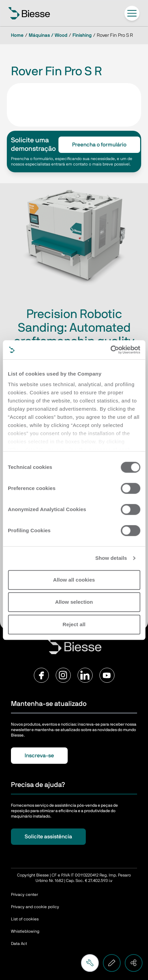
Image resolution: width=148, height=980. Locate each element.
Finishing (82, 35)
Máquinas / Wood (48, 35)
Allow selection (74, 602)
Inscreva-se (39, 756)
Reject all (74, 624)
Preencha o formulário (99, 145)
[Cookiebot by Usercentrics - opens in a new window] (110, 350)
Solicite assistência (48, 837)
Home (17, 35)
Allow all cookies (74, 580)
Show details (111, 558)
